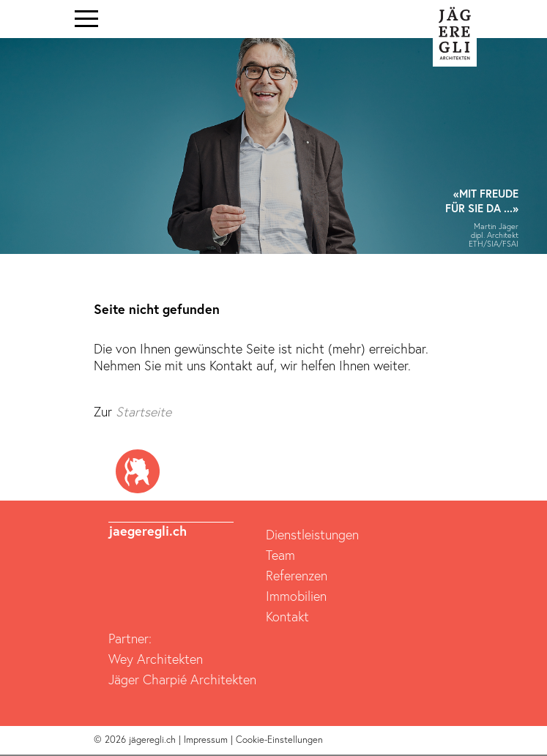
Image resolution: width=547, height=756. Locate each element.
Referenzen (297, 575)
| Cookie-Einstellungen (277, 740)
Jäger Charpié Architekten (182, 679)
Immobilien (296, 596)
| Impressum (205, 740)
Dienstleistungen (312, 534)
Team (280, 555)
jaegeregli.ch (148, 531)
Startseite (144, 411)
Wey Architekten (156, 659)
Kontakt (287, 616)
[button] (17, 150)
